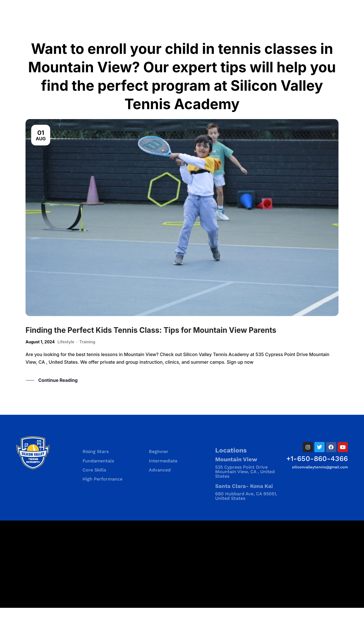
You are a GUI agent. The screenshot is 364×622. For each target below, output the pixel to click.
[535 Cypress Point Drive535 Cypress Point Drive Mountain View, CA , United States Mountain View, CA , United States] (182, 578)
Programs (93, 454)
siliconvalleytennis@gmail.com (320, 481)
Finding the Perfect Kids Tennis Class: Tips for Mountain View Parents (151, 344)
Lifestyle (66, 356)
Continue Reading (58, 395)
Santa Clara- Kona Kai (244, 500)
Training (87, 356)
